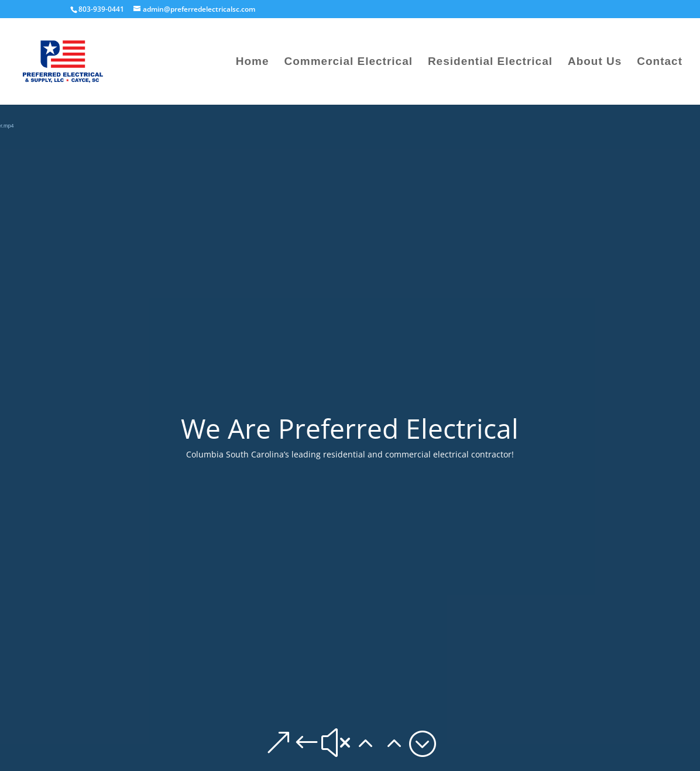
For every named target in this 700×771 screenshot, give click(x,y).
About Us (595, 62)
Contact (660, 62)
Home (253, 62)
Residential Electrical (490, 62)
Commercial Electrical (348, 62)
